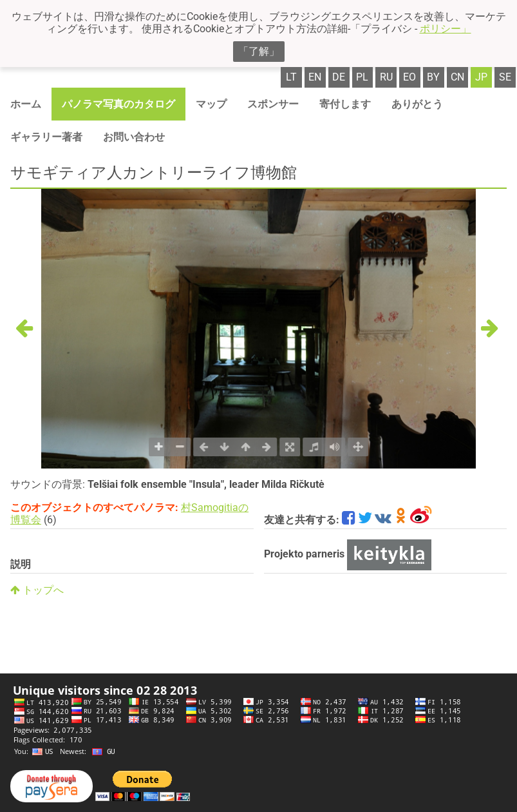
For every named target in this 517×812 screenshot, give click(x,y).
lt (291, 77)
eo (409, 77)
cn (457, 77)
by (433, 77)
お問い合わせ (134, 137)
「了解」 (259, 51)
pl (362, 77)
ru (386, 77)
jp (481, 77)
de (339, 77)
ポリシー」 (446, 29)
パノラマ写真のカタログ (118, 104)
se (505, 77)
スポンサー (273, 104)
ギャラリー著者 (46, 137)
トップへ (37, 590)
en (315, 77)
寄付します (345, 104)
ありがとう (417, 104)
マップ (211, 104)
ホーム (26, 104)
